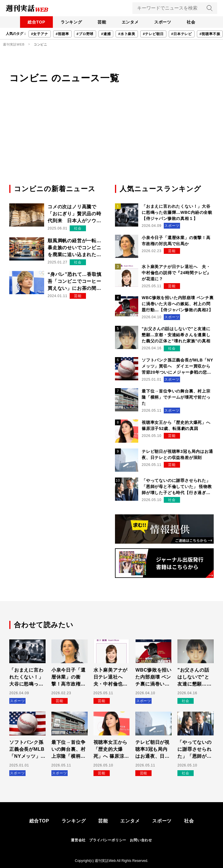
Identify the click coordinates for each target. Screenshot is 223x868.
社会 (199, 22)
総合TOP (29, 22)
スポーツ (167, 22)
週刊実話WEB (14, 44)
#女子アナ (40, 34)
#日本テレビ (182, 34)
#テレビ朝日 (153, 34)
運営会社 (78, 840)
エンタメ (132, 22)
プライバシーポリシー (108, 840)
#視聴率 (62, 34)
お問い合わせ (141, 840)
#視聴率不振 (210, 34)
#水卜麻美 (127, 34)
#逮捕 (106, 34)
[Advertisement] (111, 140)
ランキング (66, 22)
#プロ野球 (85, 34)
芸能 (100, 22)
